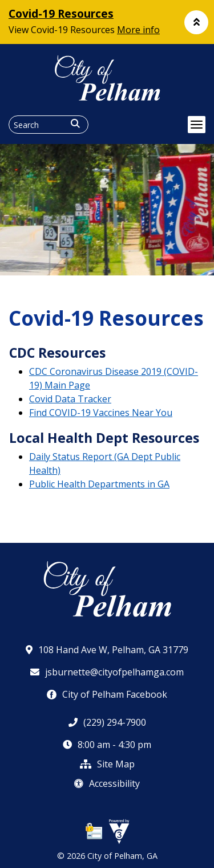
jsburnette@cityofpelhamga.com (107, 672)
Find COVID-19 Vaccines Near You (101, 413)
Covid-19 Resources (61, 13)
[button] (196, 22)
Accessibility (107, 783)
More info (138, 30)
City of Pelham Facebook (107, 694)
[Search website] (49, 125)
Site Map (107, 764)
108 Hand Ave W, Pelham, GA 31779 (107, 650)
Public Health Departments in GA (99, 484)
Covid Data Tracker (70, 399)
